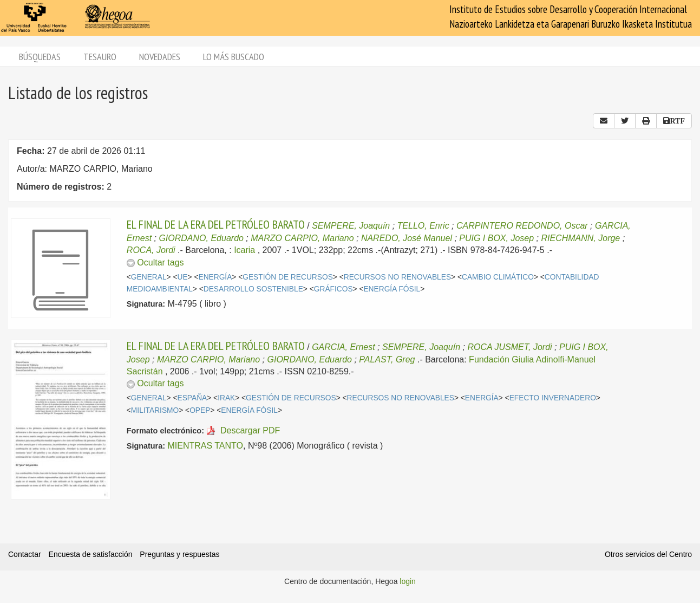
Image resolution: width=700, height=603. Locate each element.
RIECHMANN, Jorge (580, 238)
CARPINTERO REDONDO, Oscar (522, 226)
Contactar (25, 554)
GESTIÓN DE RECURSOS (288, 277)
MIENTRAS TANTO (205, 446)
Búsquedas (40, 57)
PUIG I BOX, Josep (496, 238)
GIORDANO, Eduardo (201, 238)
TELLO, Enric (423, 226)
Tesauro (100, 57)
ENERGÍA (215, 277)
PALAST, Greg (387, 359)
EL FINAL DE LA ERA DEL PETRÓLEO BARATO (216, 224)
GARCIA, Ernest (343, 347)
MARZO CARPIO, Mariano (302, 238)
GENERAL (149, 277)
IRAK (226, 398)
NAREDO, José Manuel (407, 238)
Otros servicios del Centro (648, 554)
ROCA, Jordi (151, 250)
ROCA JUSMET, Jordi (509, 347)
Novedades (160, 57)
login (408, 581)
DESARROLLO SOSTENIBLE (253, 289)
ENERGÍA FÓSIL (392, 289)
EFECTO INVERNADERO (553, 398)
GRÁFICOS (333, 289)
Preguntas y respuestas (179, 554)
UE (182, 277)
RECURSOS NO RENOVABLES (397, 277)
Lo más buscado (234, 57)
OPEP (200, 410)
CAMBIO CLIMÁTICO (498, 277)
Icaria (244, 250)
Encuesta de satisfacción (91, 554)
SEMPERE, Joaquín (351, 226)
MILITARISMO (155, 410)
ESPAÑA (192, 398)
